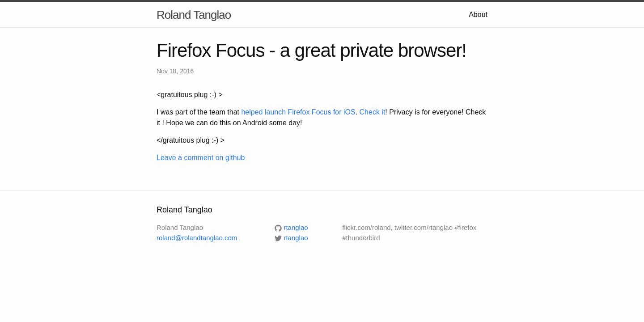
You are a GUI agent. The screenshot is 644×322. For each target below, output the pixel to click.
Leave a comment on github (201, 158)
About (478, 15)
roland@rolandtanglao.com (197, 238)
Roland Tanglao (194, 15)
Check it (373, 112)
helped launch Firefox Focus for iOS (298, 112)
